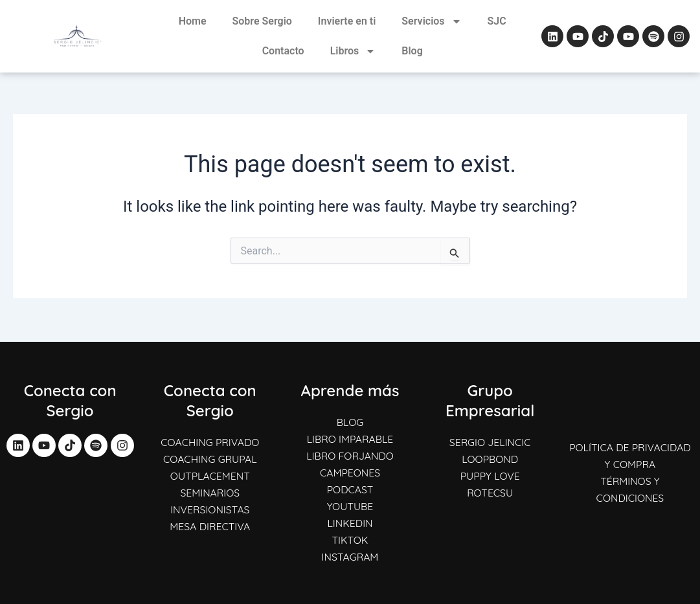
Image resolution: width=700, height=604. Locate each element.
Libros (353, 51)
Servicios (431, 21)
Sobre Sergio (262, 21)
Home (193, 21)
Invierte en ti (347, 21)
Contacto (283, 51)
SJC (497, 21)
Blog (412, 51)
